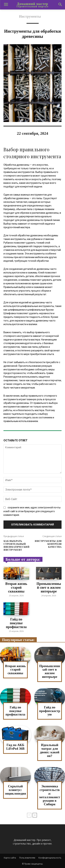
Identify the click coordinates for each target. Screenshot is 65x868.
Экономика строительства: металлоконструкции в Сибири (50, 795)
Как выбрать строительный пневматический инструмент (16, 545)
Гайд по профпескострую (50, 711)
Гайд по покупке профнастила (16, 623)
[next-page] (35, 815)
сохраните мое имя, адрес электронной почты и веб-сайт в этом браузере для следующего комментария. (32, 511)
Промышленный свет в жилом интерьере (49, 587)
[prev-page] (29, 815)
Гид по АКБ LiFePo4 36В (15, 747)
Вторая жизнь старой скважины (16, 587)
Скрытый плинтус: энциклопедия (15, 790)
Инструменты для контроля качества (48, 544)
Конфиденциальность (50, 858)
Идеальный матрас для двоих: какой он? (50, 750)
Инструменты (30, 16)
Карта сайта (10, 858)
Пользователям (27, 858)
